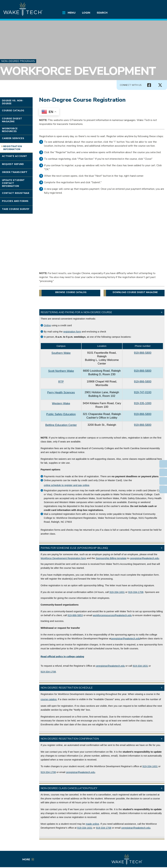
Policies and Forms (15, 201)
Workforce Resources (10, 130)
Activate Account (15, 156)
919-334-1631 (117, 592)
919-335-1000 (143, 403)
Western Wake (61, 403)
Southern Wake (61, 353)
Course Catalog (13, 111)
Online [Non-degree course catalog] (47, 325)
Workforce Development (78, 71)
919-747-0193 (143, 392)
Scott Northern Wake (61, 371)
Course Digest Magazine (12, 120)
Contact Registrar (16, 193)
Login (86, 13)
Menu (72, 13)
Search (102, 13)
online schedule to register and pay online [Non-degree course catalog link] (67, 485)
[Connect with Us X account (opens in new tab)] (160, 85)
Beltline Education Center (61, 425)
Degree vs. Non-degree (13, 102)
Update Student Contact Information (13, 183)
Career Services (13, 138)
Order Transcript (15, 172)
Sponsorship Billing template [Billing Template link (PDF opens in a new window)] (111, 558)
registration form (72, 332)
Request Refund (13, 164)
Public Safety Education (61, 414)
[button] (102, 312)
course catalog (49, 699)
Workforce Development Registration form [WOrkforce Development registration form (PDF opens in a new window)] (63, 558)
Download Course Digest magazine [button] (135, 292)
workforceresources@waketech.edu (112, 615)
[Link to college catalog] (62, 657)
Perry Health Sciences (61, 392)
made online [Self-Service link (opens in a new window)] (92, 824)
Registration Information (13, 148)
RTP (61, 382)
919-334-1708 (136, 592)
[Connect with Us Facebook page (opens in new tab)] (149, 85)
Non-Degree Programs (18, 61)
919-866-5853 (75, 615)
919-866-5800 (143, 353)
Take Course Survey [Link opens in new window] (16, 209)
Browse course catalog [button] (71, 292)
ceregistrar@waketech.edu (145, 558)
